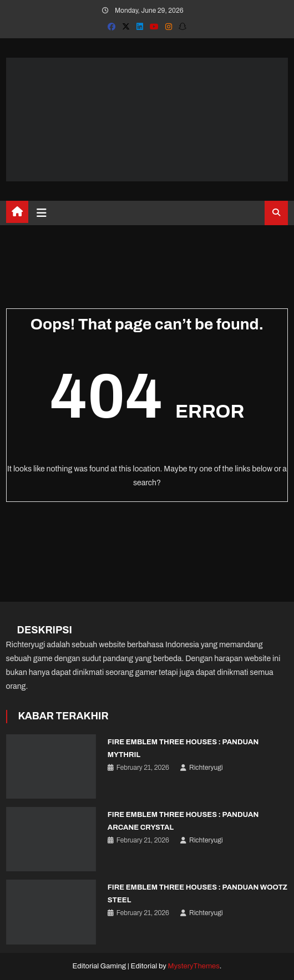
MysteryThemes (194, 966)
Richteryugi (206, 768)
